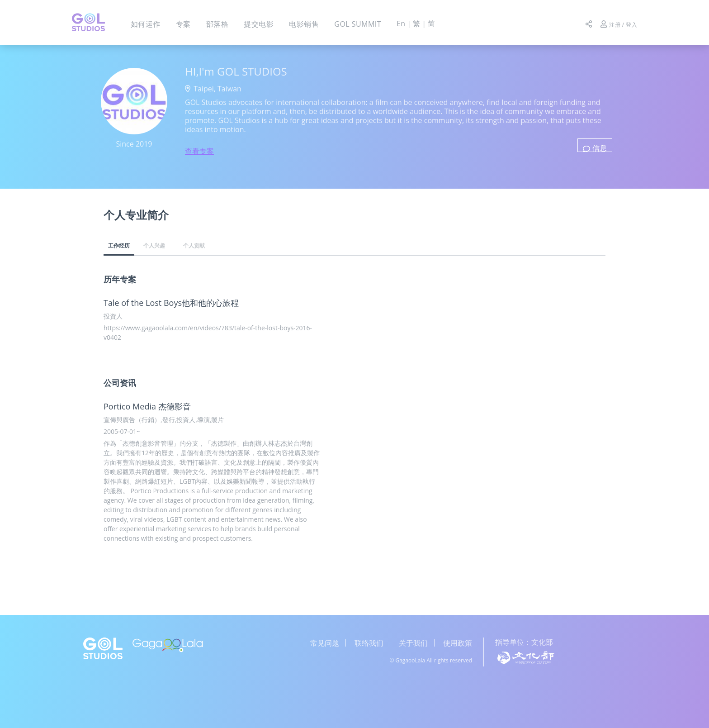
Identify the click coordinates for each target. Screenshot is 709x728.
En (399, 24)
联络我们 (369, 643)
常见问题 (325, 643)
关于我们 (413, 643)
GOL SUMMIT (358, 24)
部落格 (217, 24)
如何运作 (146, 24)
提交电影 (259, 24)
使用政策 (458, 643)
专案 (183, 24)
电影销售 (304, 24)
